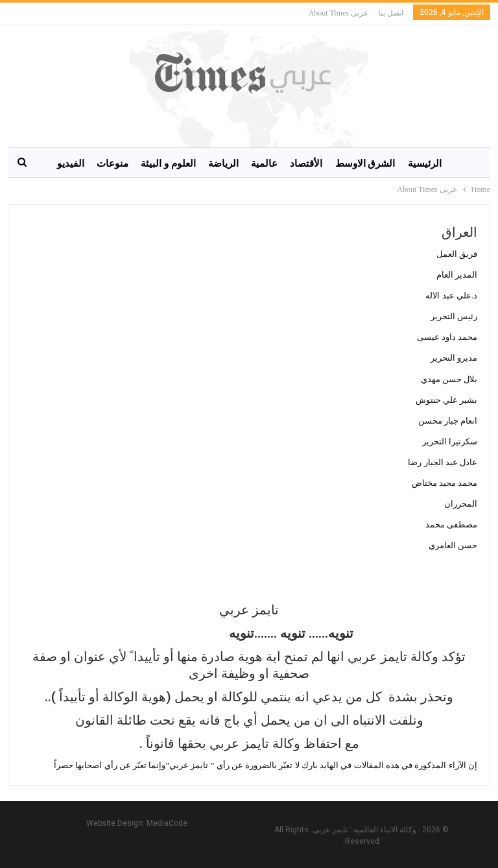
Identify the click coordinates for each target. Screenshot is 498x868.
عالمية (264, 163)
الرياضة (223, 163)
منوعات (113, 163)
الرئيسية (425, 163)
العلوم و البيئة (168, 163)
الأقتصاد (306, 163)
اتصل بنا (391, 13)
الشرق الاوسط (365, 163)
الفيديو (71, 163)
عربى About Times (338, 13)
